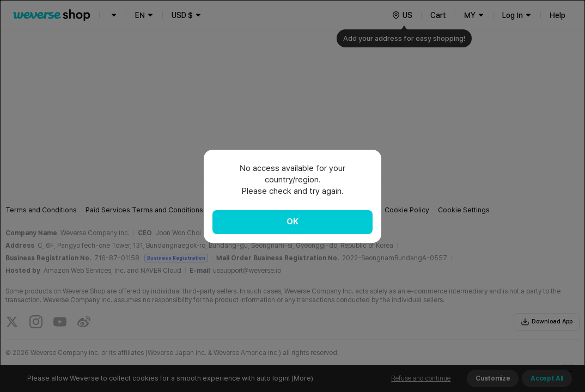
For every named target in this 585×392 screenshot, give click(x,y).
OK (292, 222)
